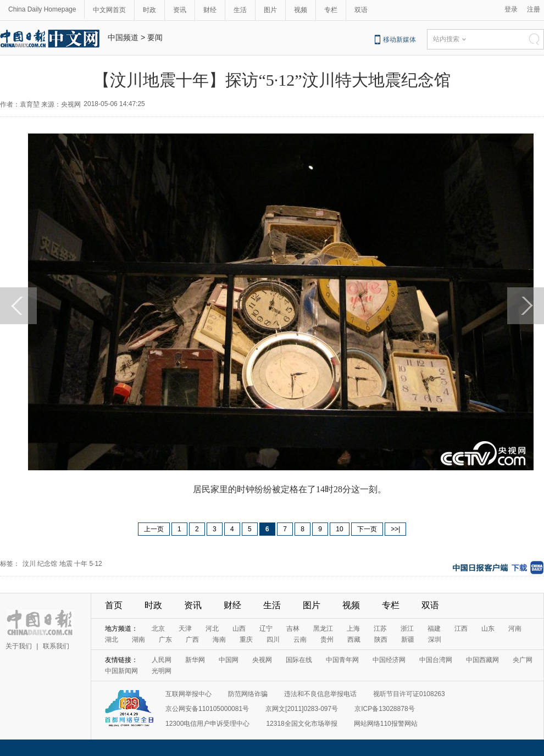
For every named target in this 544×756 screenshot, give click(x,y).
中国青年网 (342, 660)
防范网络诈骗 (248, 694)
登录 (511, 9)
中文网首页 (109, 10)
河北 (212, 629)
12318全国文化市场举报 (301, 724)
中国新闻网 (121, 671)
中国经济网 (389, 660)
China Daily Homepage (42, 9)
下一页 (367, 529)
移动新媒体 (399, 40)
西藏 (354, 640)
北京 (158, 629)
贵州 (327, 640)
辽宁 (266, 629)
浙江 (407, 629)
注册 (534, 9)
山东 (488, 629)
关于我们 (19, 646)
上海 (353, 629)
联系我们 (56, 646)
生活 (240, 10)
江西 (461, 629)
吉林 (293, 629)
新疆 (408, 640)
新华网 (195, 660)
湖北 (112, 640)
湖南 (138, 640)
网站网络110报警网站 (386, 724)
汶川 (29, 564)
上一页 (154, 529)
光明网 (162, 671)
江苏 (380, 629)
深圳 (435, 640)
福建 (434, 629)
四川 (273, 640)
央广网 (523, 660)
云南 (300, 640)
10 (339, 529)
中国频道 (123, 37)
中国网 (229, 660)
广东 (165, 640)
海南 (219, 640)
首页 (114, 605)
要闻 (155, 37)
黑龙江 (323, 629)
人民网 (162, 660)
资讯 (180, 10)
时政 (149, 10)
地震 (66, 564)
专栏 (331, 10)
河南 (515, 629)
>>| (395, 529)
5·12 (95, 564)
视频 (301, 10)
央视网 (262, 660)
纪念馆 (47, 564)
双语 (361, 10)
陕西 (381, 640)
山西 (239, 629)
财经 (210, 10)
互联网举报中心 (188, 694)
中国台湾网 (436, 660)
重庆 (246, 640)
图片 (270, 10)
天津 (185, 629)
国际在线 (299, 660)
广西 (192, 640)
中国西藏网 (482, 660)
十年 (81, 564)
